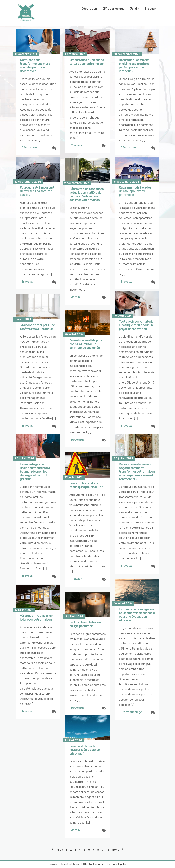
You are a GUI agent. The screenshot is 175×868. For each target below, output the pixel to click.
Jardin (134, 9)
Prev (60, 850)
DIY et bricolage (113, 9)
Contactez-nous (94, 864)
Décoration (89, 9)
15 (108, 850)
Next (115, 850)
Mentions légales (117, 864)
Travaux (150, 9)
